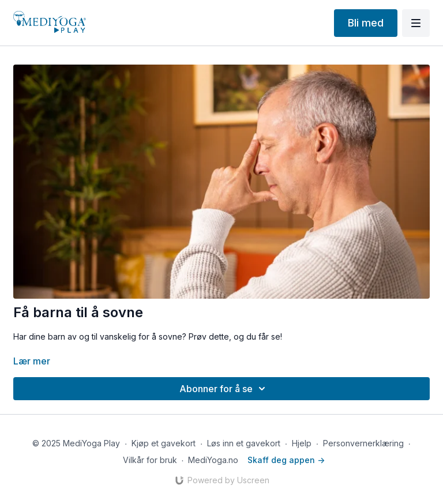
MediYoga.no (213, 460)
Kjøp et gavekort (164, 443)
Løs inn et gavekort (244, 443)
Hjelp (302, 443)
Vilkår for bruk (150, 460)
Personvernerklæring (363, 443)
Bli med (366, 23)
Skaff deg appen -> (286, 460)
